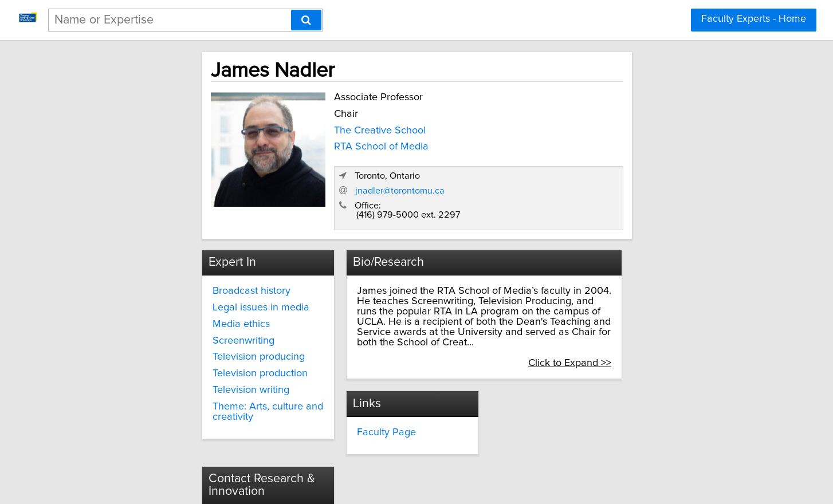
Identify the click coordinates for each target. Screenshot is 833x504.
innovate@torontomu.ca (562, 397)
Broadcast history (175, 263)
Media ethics (165, 297)
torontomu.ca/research (560, 418)
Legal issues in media (185, 280)
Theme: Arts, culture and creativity (192, 384)
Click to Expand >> (655, 315)
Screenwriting (167, 313)
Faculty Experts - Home (754, 19)
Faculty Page (352, 384)
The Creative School (298, 128)
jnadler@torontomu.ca (585, 163)
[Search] (306, 20)
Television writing (175, 363)
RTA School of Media (299, 144)
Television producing (182, 329)
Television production (184, 346)
